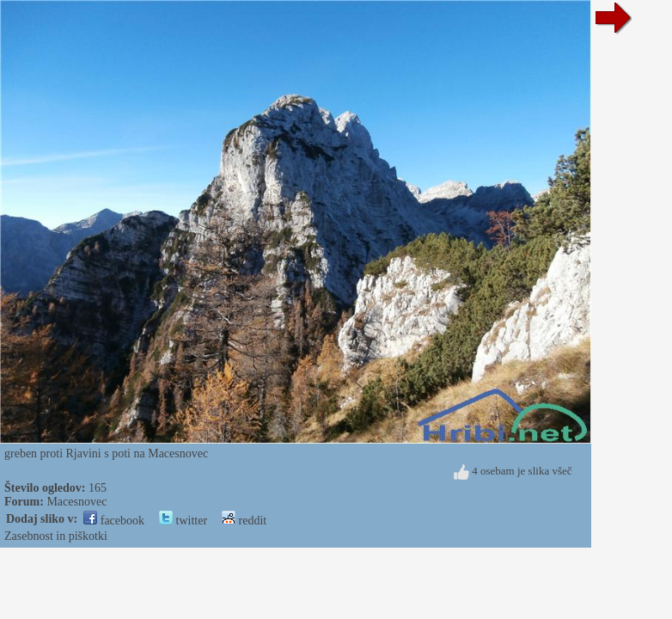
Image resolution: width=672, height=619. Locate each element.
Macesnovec (76, 502)
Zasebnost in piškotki (56, 536)
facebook (114, 521)
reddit (244, 521)
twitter (183, 521)
